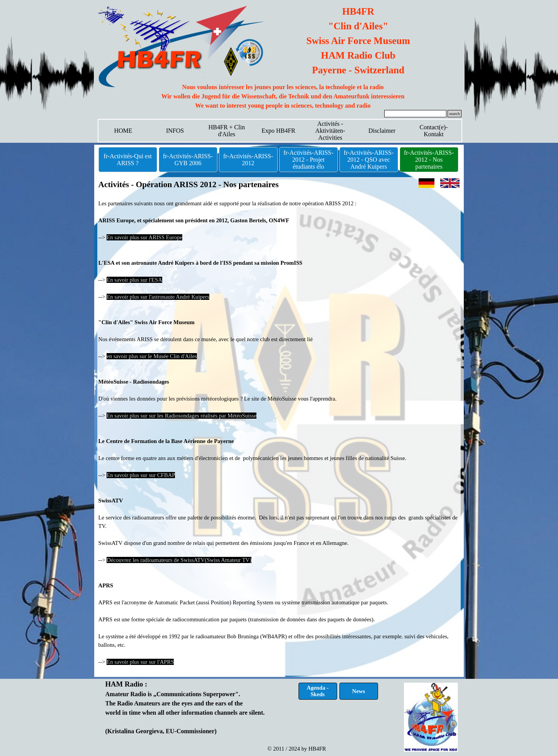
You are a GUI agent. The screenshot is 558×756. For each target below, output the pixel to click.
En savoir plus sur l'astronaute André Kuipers (158, 297)
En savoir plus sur (127, 416)
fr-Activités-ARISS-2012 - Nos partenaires (429, 160)
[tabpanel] (283, 96)
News (359, 691)
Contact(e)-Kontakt (434, 131)
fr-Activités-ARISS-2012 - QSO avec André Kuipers (369, 160)
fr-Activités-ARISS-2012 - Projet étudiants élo (308, 160)
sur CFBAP (161, 475)
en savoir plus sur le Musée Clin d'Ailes (152, 356)
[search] (416, 114)
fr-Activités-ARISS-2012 (248, 160)
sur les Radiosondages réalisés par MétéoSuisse (202, 416)
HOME (123, 131)
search (454, 114)
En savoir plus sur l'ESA (134, 280)
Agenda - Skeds (318, 691)
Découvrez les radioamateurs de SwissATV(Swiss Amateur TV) (179, 560)
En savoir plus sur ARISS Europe (144, 237)
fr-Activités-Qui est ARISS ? (128, 160)
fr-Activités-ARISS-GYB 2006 (188, 160)
